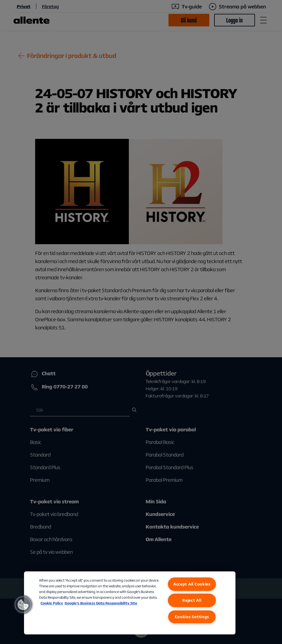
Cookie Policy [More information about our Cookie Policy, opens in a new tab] (52, 603)
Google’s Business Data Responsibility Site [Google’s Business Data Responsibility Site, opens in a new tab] (101, 603)
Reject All (192, 600)
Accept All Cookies (192, 584)
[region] (130, 603)
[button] (23, 605)
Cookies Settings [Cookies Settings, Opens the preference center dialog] (192, 617)
